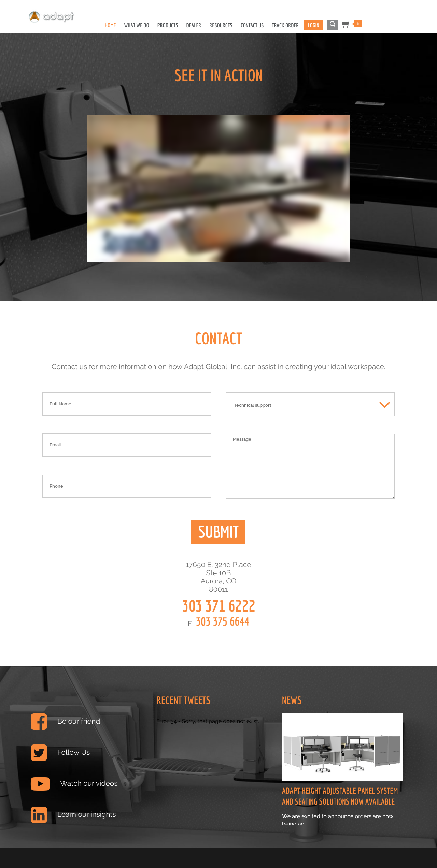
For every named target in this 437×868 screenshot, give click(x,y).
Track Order (286, 25)
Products (168, 25)
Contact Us (252, 25)
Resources (221, 25)
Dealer (194, 25)
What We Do (137, 25)
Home (110, 25)
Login (313, 25)
